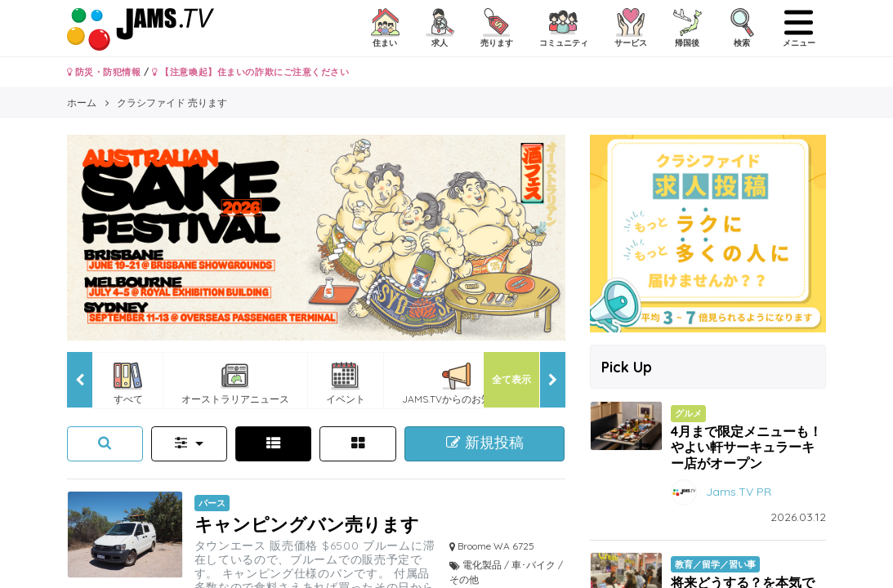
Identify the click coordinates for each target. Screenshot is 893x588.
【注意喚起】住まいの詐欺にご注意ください (250, 72)
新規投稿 (485, 443)
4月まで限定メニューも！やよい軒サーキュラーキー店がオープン (746, 447)
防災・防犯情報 (104, 72)
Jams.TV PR (739, 491)
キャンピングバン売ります (307, 524)
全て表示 (511, 379)
